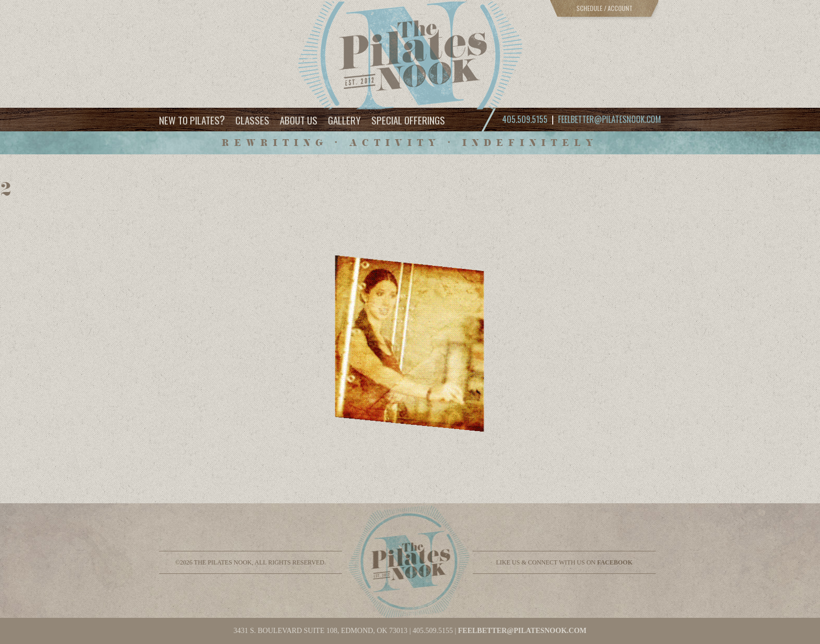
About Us (299, 120)
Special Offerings (408, 120)
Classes (252, 120)
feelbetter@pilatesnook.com (610, 119)
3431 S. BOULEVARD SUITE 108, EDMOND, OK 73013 (320, 631)
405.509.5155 (433, 631)
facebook (615, 562)
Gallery (344, 120)
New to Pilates (192, 120)
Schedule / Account (605, 8)
